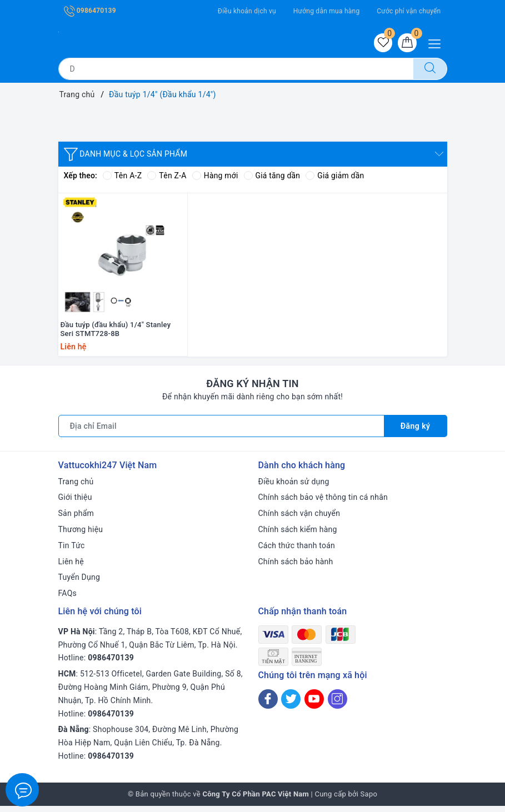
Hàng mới (215, 176)
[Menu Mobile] (437, 42)
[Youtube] (314, 705)
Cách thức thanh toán (297, 552)
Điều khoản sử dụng (294, 487)
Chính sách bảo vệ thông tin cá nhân (323, 503)
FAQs (68, 599)
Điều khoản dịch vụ (247, 11)
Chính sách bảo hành (296, 567)
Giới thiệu (75, 503)
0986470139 (90, 11)
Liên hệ (71, 567)
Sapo (369, 800)
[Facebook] (268, 705)
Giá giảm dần (336, 176)
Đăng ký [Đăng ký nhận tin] (416, 432)
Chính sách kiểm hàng (298, 535)
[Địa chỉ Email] (221, 432)
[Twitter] (291, 705)
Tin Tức (72, 552)
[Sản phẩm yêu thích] (383, 43)
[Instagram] (337, 705)
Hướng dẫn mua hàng (327, 11)
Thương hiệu (81, 535)
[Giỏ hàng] (407, 43)
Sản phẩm (76, 519)
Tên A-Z (122, 176)
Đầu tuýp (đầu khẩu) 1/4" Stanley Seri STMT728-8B (116, 335)
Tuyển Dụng (79, 583)
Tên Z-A (167, 176)
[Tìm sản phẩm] (236, 69)
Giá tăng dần (272, 176)
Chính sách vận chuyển (299, 519)
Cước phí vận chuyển (409, 11)
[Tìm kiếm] (430, 69)
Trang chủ (76, 487)
